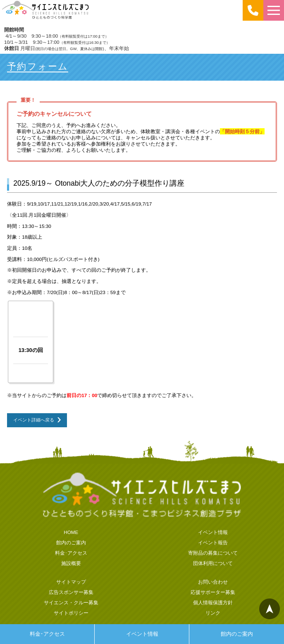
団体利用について (213, 563)
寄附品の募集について (213, 553)
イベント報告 (213, 542)
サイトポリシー (71, 613)
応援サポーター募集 (213, 592)
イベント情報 (142, 634)
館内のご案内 (237, 634)
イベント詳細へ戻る (34, 420)
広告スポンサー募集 (71, 592)
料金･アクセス (47, 634)
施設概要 (71, 563)
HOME (71, 532)
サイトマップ (71, 582)
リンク (213, 613)
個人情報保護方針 (213, 602)
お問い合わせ (213, 582)
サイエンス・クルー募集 (71, 602)
